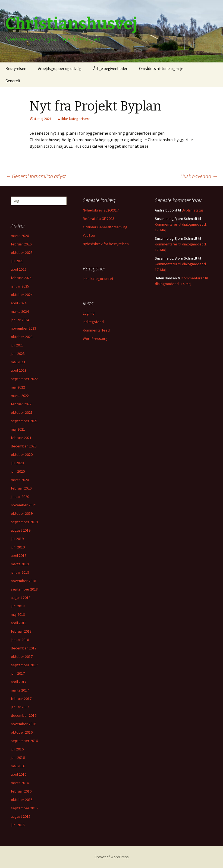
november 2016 (23, 724)
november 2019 (23, 505)
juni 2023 (18, 353)
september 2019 (24, 522)
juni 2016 (18, 757)
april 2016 (19, 774)
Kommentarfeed (96, 330)
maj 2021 (18, 429)
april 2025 (19, 269)
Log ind (89, 313)
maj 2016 (18, 766)
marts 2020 (20, 480)
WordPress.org (95, 339)
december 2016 (24, 715)
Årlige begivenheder (110, 69)
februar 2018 (21, 631)
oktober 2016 (22, 732)
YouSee (89, 235)
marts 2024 (20, 311)
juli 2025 (17, 261)
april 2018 (19, 623)
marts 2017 (20, 690)
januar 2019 (20, 572)
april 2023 (19, 370)
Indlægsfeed (93, 322)
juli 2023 (17, 345)
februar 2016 (21, 791)
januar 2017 (20, 707)
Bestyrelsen (16, 69)
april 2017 (19, 682)
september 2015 (24, 808)
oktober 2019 (22, 513)
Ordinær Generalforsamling (105, 227)
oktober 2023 (22, 337)
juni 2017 (18, 673)
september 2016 (24, 741)
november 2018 (23, 581)
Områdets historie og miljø (161, 69)
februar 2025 (21, 278)
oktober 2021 (22, 412)
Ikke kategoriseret (77, 119)
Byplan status (193, 210)
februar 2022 (21, 404)
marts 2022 (20, 396)
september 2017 (24, 665)
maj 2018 (18, 614)
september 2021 (24, 421)
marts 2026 (20, 236)
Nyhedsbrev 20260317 (101, 210)
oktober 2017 (22, 656)
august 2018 (21, 598)
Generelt (13, 81)
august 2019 (21, 530)
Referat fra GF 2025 (99, 219)
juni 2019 (18, 547)
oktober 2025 (22, 252)
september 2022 (24, 379)
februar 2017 (21, 699)
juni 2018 (18, 606)
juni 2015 (18, 825)
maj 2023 (18, 362)
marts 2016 (20, 783)
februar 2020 (21, 488)
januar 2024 (20, 320)
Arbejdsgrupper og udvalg (60, 69)
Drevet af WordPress (112, 857)
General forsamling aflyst (36, 176)
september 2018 (24, 589)
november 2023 (23, 328)
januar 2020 (20, 497)
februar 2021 (21, 438)
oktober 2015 (22, 800)
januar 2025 (20, 286)
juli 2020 (17, 463)
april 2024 (19, 303)
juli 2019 (17, 539)
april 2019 (19, 555)
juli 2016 (17, 749)
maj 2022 (18, 387)
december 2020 (24, 446)
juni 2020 (18, 471)
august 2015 (21, 816)
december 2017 (24, 648)
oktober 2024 (22, 295)
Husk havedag (199, 176)
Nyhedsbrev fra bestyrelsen (106, 244)
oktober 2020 (22, 454)
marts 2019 (20, 564)
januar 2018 (20, 640)
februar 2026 (21, 244)
